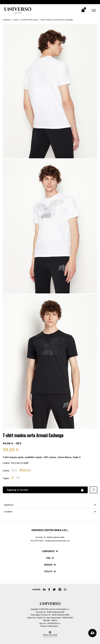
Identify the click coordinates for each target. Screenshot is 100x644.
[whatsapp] (65, 590)
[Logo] (18, 10)
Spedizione (9, 505)
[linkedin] (44, 590)
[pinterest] (60, 590)
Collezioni (7, 20)
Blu (14, 470)
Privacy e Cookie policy (49, 626)
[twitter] (54, 590)
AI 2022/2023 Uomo (29, 20)
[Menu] (92, 10)
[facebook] (49, 590)
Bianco (25, 470)
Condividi (8, 512)
